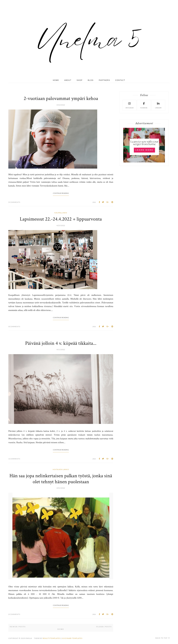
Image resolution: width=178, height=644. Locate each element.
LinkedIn (158, 105)
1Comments (14, 459)
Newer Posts (18, 627)
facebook (144, 105)
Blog (91, 80)
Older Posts (104, 627)
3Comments (14, 202)
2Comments (14, 614)
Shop (80, 80)
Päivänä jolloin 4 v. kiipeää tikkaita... (61, 343)
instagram (130, 105)
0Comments (14, 327)
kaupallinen (61, 213)
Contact (120, 80)
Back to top (163, 638)
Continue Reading (61, 193)
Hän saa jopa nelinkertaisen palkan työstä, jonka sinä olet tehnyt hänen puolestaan (61, 479)
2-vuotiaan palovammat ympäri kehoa (61, 98)
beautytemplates (52, 638)
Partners (104, 80)
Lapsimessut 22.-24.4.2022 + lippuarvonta (61, 219)
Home (56, 80)
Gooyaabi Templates (72, 638)
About (68, 80)
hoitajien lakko (61, 469)
